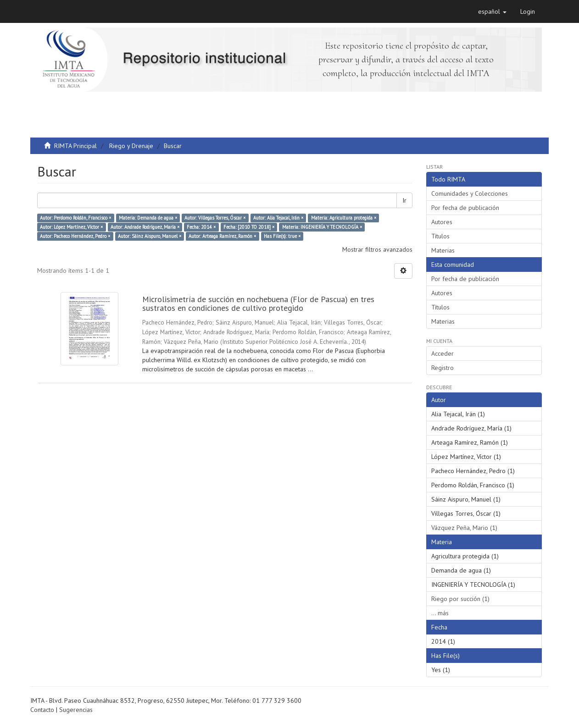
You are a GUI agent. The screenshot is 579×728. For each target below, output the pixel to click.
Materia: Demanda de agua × (148, 218)
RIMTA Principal (75, 146)
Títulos (440, 236)
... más (440, 613)
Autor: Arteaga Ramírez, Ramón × (222, 236)
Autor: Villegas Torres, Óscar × (215, 218)
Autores (442, 222)
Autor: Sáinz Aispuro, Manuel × (150, 236)
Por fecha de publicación (465, 208)
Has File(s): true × (282, 236)
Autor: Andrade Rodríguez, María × (145, 227)
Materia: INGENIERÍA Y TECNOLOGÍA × (322, 227)
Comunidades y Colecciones (470, 193)
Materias (443, 250)
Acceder (443, 353)
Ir (404, 200)
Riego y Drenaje (131, 146)
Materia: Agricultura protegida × (344, 218)
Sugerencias (76, 710)
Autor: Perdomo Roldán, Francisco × (75, 218)
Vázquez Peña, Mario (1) (464, 528)
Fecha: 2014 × (201, 227)
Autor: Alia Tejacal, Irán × (278, 218)
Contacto (42, 710)
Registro (443, 368)
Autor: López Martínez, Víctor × (71, 227)
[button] (492, 11)
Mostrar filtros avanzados (377, 249)
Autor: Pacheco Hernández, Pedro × (75, 236)
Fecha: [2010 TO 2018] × (249, 227)
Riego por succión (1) (460, 599)
